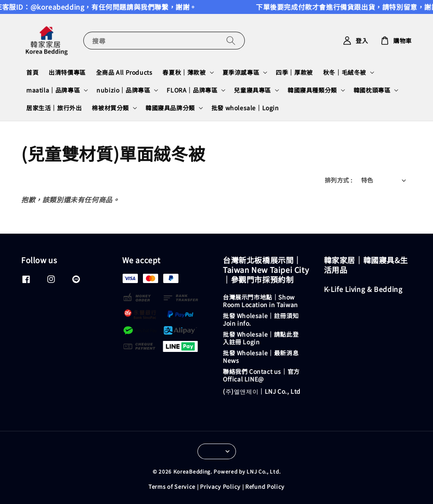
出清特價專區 (67, 72)
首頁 (32, 72)
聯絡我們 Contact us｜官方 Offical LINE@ (261, 375)
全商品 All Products (124, 72)
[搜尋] (231, 40)
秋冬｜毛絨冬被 (345, 72)
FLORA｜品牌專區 (192, 90)
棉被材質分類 (110, 108)
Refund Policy (265, 486)
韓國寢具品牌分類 (170, 108)
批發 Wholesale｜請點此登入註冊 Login (261, 338)
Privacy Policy (220, 486)
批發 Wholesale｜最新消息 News (261, 357)
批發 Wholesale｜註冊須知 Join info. (261, 319)
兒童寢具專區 (252, 90)
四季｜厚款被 (294, 72)
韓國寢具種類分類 (312, 90)
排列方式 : (338, 180)
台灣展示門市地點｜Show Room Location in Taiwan (260, 301)
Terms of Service (172, 486)
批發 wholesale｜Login (245, 108)
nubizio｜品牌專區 (123, 90)
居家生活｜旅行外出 (54, 108)
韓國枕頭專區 (372, 90)
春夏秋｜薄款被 (184, 72)
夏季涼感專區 (241, 72)
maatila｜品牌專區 (53, 90)
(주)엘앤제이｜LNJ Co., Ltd (262, 391)
